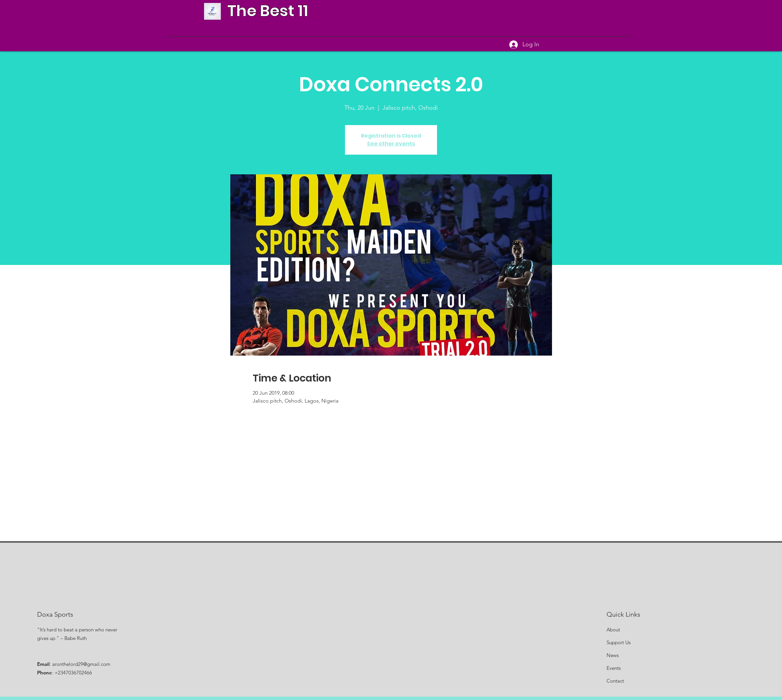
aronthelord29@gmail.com (81, 664)
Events (614, 668)
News (613, 655)
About (613, 630)
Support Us (619, 642)
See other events (391, 144)
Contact (615, 681)
